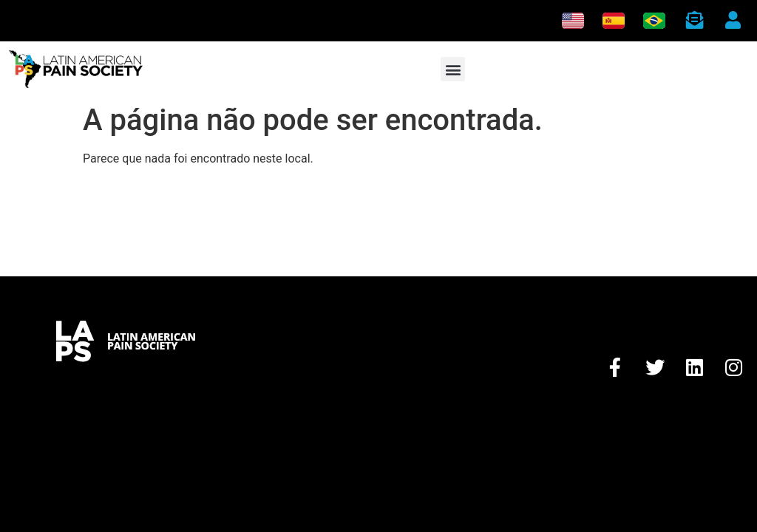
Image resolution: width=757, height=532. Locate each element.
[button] (453, 69)
